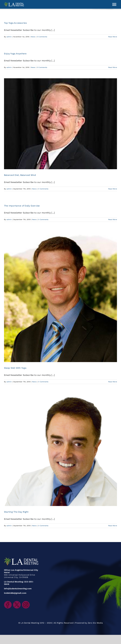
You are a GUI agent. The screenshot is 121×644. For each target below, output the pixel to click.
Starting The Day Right (16, 512)
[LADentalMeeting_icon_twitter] (17, 602)
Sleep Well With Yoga (15, 368)
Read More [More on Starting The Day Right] (113, 526)
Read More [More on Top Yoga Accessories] (113, 37)
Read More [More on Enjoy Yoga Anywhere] (113, 67)
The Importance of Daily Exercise (22, 206)
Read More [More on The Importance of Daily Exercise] (113, 220)
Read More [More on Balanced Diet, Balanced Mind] (113, 189)
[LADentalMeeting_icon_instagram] (26, 602)
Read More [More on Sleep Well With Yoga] (113, 382)
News (33, 37)
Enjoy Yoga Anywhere (15, 54)
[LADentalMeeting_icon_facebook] (8, 602)
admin (9, 37)
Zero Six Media (95, 623)
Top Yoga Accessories (15, 23)
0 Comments (42, 37)
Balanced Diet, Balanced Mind (20, 175)
